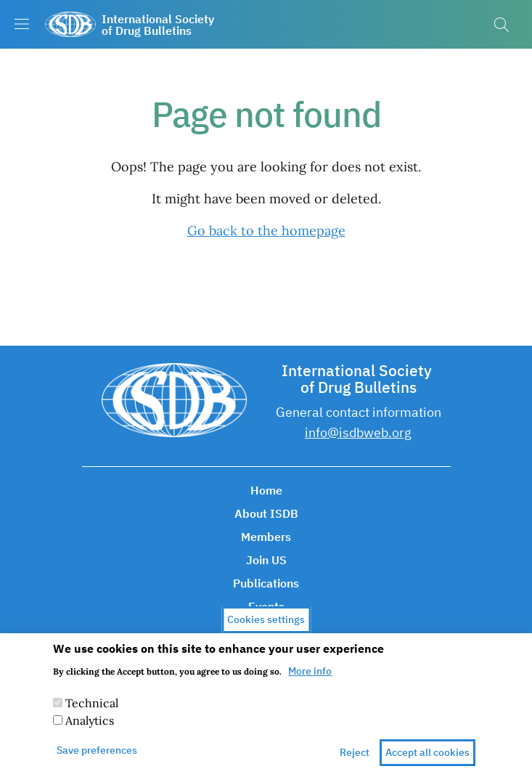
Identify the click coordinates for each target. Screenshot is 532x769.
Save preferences (97, 757)
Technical (92, 710)
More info (310, 678)
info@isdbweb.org (358, 432)
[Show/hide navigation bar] (22, 24)
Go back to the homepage (266, 231)
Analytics (90, 728)
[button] (502, 25)
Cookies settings (266, 626)
